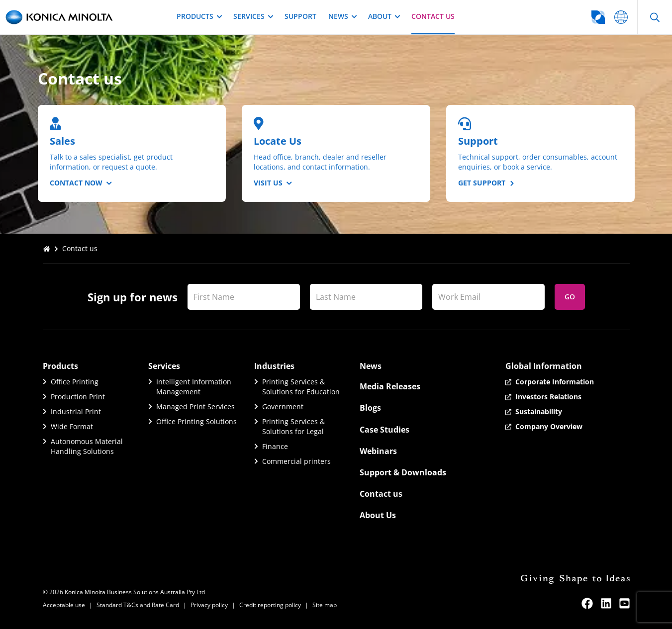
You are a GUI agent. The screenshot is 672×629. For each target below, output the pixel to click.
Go (570, 297)
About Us (378, 515)
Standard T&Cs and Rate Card (138, 605)
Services (253, 16)
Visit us (273, 183)
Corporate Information (555, 382)
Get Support (486, 183)
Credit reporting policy (270, 605)
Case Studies (384, 430)
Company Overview (549, 426)
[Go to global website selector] (559, 17)
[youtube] (624, 603)
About (384, 16)
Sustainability (539, 411)
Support (300, 16)
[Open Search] (655, 17)
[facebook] (587, 603)
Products (199, 16)
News (342, 16)
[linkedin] (606, 603)
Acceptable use (64, 605)
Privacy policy (209, 605)
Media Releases (390, 386)
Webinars (378, 451)
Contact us (433, 16)
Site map (325, 605)
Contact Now (81, 183)
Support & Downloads (403, 472)
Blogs (370, 408)
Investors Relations (548, 397)
